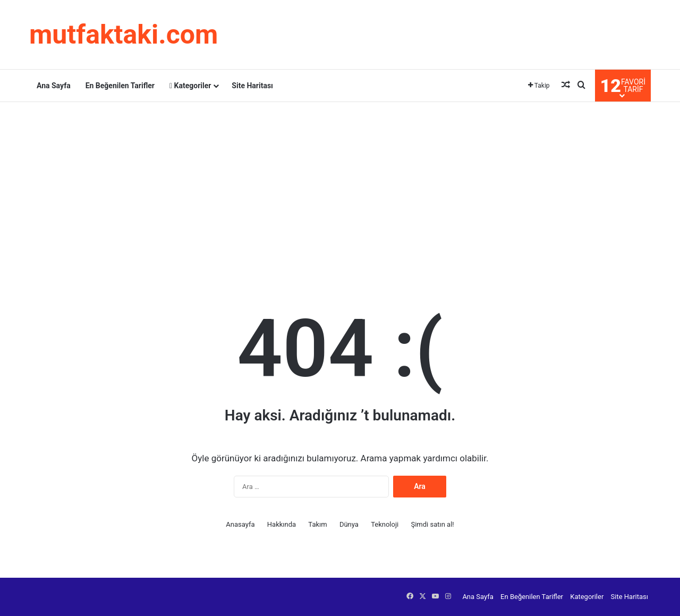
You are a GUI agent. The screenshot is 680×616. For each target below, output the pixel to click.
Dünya (349, 524)
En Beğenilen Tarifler (120, 86)
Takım (317, 524)
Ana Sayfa (54, 86)
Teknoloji (385, 524)
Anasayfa (240, 524)
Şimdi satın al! (432, 524)
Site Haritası (252, 86)
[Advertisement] (340, 187)
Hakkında (282, 524)
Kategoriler (190, 86)
